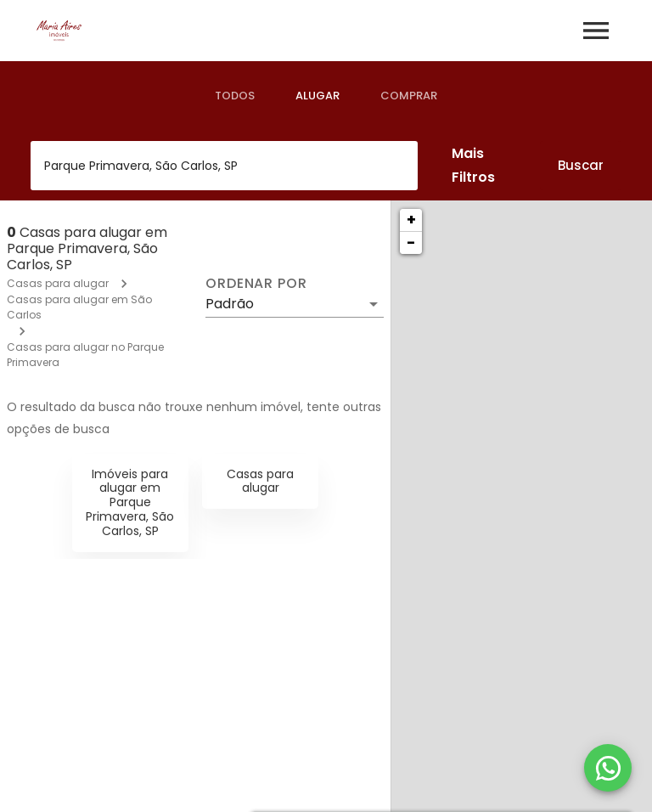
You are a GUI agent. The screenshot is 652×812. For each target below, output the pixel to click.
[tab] (235, 96)
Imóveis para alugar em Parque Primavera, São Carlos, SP (130, 502)
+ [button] (411, 220)
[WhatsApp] (608, 768)
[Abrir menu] (596, 31)
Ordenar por (256, 284)
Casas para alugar (58, 283)
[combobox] (224, 166)
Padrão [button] (230, 304)
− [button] (411, 242)
